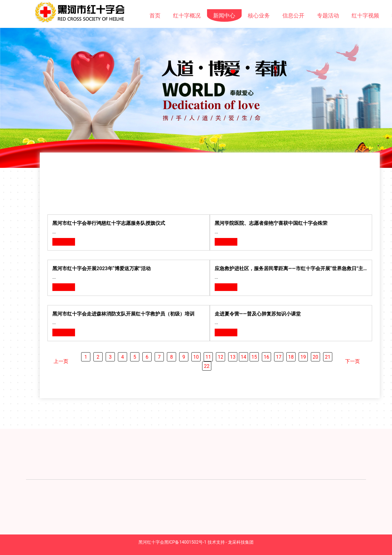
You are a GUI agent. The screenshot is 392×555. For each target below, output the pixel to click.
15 (254, 357)
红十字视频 (365, 15)
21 (328, 357)
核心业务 (259, 15)
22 (207, 366)
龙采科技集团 (241, 542)
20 (315, 357)
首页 (155, 15)
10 (196, 357)
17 (279, 357)
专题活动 (328, 15)
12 (221, 357)
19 (303, 357)
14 (243, 357)
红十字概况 (187, 15)
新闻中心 (224, 15)
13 (233, 357)
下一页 (352, 361)
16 (266, 357)
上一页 (61, 361)
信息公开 (293, 15)
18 (291, 357)
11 (208, 357)
